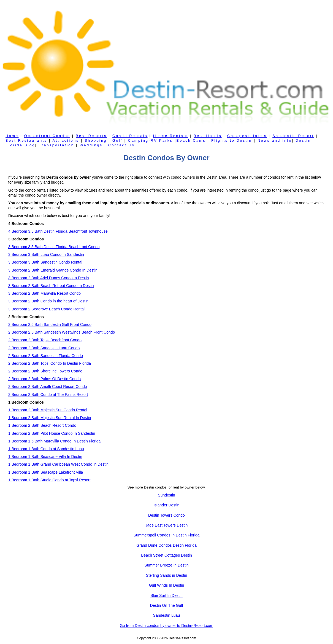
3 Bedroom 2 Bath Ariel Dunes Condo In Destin (49, 278)
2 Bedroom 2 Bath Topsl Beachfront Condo (45, 340)
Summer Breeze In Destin (166, 565)
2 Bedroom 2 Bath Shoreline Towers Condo (45, 371)
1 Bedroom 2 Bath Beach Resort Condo (42, 425)
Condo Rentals (130, 136)
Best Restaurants (26, 140)
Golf (117, 140)
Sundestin (166, 495)
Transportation (56, 145)
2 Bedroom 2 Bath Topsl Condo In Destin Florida (50, 363)
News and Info (275, 140)
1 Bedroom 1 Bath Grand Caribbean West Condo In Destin (58, 464)
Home (12, 136)
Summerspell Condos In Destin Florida (167, 535)
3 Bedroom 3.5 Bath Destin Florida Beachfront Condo (54, 247)
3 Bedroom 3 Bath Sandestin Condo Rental (45, 262)
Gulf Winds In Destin (167, 585)
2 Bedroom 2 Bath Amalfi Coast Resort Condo (48, 387)
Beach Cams (191, 140)
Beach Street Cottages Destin (166, 555)
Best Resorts (91, 136)
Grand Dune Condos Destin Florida (166, 545)
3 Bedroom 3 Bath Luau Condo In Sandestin (46, 254)
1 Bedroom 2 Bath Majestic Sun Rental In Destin (50, 418)
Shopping (96, 140)
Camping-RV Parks (150, 140)
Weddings (91, 145)
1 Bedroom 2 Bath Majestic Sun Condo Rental (48, 410)
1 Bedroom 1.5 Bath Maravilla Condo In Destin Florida (54, 441)
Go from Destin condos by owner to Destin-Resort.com (166, 626)
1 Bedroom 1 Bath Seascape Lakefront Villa (46, 472)
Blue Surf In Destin (166, 595)
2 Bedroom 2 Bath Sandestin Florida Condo (46, 356)
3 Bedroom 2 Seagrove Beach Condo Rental (46, 309)
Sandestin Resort (293, 136)
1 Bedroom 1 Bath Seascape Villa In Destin (45, 457)
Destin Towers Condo (166, 515)
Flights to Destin (232, 140)
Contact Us (121, 145)
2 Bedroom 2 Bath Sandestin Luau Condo (44, 348)
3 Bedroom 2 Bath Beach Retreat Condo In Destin (51, 286)
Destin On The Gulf (167, 605)
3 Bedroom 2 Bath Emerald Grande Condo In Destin (53, 270)
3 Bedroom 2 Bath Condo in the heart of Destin (48, 301)
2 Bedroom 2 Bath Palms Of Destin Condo (44, 379)
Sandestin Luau (166, 615)
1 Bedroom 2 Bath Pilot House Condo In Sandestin (52, 433)
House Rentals (171, 136)
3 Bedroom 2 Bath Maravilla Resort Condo (44, 293)
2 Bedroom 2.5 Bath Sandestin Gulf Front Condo (50, 324)
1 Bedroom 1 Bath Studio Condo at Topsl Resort (49, 480)
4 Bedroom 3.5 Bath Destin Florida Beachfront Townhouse (58, 231)
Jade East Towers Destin (167, 525)
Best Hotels (208, 136)
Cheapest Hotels (247, 136)
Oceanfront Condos (47, 136)
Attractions (66, 140)
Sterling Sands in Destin (166, 575)
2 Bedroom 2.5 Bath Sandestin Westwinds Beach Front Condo (62, 332)
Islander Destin (166, 505)
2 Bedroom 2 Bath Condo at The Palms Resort (48, 395)
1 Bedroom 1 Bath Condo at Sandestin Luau (46, 449)
